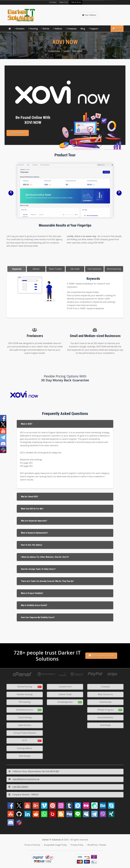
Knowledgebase (112, 15)
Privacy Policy (77, 845)
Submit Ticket (65, 694)
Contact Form (65, 687)
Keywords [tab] (17, 269)
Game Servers (25, 725)
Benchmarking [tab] (114, 269)
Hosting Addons (25, 748)
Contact (53, 2)
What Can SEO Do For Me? (32, 509)
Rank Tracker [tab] (56, 269)
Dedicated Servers (25, 710)
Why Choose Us (105, 694)
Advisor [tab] (36, 269)
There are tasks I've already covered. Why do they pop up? (47, 581)
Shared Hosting (25, 687)
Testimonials (105, 702)
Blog (83, 29)
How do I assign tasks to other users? (38, 569)
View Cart (64, 2)
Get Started (18, 133)
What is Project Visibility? (32, 593)
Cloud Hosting (25, 717)
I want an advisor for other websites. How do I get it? (45, 557)
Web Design (25, 756)
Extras (46, 29)
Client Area (76, 2)
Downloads (105, 725)
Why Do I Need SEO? (30, 497)
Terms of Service (32, 845)
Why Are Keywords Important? (34, 521)
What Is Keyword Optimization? (34, 533)
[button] (11, 193)
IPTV (25, 740)
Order (117, 29)
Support (94, 29)
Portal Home (54, 51)
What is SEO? (27, 424)
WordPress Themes (97, 845)
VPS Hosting (25, 702)
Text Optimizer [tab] (94, 269)
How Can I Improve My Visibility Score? (38, 617)
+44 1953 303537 (18, 787)
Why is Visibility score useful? (34, 605)
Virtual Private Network (25, 733)
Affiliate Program (105, 710)
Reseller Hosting (25, 694)
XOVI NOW (77, 51)
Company (72, 29)
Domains (20, 29)
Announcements (105, 717)
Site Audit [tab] (75, 269)
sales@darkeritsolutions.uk (24, 779)
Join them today (101, 656)
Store (66, 51)
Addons (58, 29)
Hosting (34, 29)
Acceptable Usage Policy (55, 845)
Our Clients (89, 15)
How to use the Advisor (32, 545)
